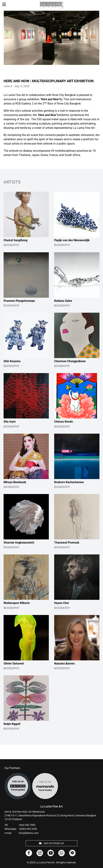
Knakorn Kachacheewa (69, 482)
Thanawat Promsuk (67, 543)
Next (97, 36)
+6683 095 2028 (28, 829)
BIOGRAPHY (11, 245)
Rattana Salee (63, 301)
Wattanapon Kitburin (17, 603)
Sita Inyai (10, 422)
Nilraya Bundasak (15, 482)
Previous (6, 36)
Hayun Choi (61, 603)
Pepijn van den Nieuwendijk (72, 240)
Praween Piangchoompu (19, 301)
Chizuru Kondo (64, 422)
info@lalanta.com (29, 833)
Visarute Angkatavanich (19, 543)
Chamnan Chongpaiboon (70, 361)
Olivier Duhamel (14, 664)
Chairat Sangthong (16, 240)
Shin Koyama (12, 361)
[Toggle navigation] (4, 4)
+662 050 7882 (27, 825)
